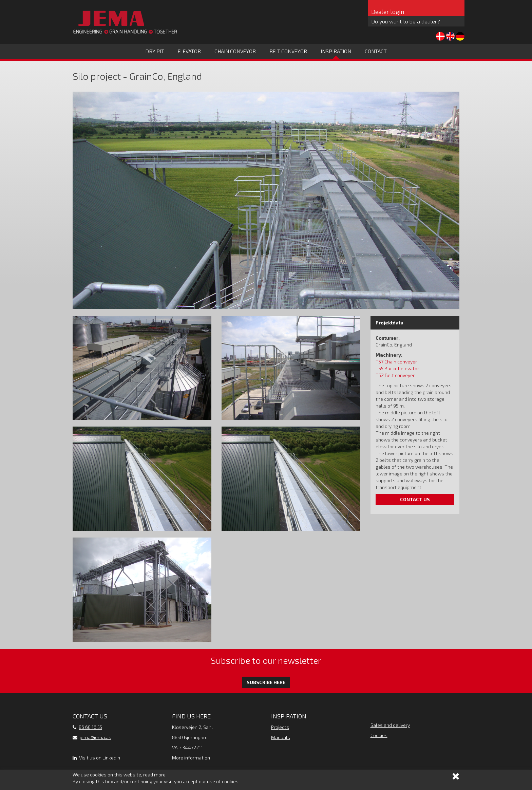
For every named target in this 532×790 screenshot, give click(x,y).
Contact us (415, 499)
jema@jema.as (96, 737)
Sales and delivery (390, 725)
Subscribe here (266, 682)
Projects (280, 727)
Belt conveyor (288, 51)
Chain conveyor (235, 51)
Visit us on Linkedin (100, 758)
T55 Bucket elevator (397, 368)
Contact (376, 51)
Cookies (379, 735)
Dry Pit (155, 51)
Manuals (281, 737)
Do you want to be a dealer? (406, 21)
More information (191, 758)
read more (154, 775)
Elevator (189, 51)
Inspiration (336, 51)
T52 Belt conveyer (395, 375)
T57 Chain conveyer (396, 362)
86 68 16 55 (90, 727)
